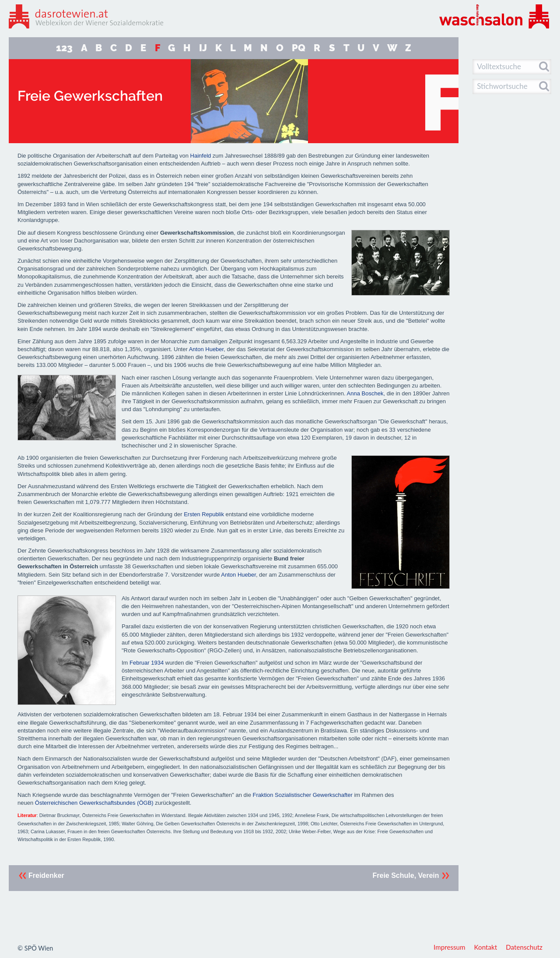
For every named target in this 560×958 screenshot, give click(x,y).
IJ (203, 48)
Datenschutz (524, 947)
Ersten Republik (204, 514)
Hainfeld (201, 156)
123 (64, 48)
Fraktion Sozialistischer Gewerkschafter (302, 795)
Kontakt (486, 947)
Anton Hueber (206, 349)
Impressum (450, 947)
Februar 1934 (147, 663)
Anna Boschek (365, 393)
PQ (299, 48)
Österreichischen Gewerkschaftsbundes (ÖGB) (94, 803)
